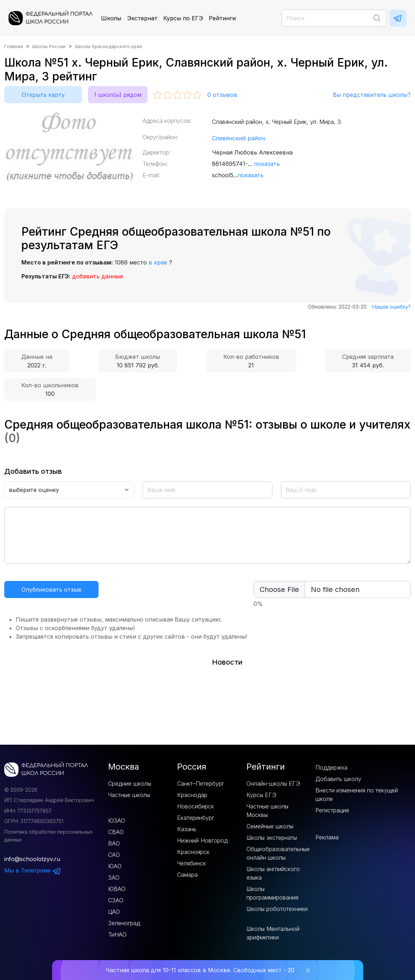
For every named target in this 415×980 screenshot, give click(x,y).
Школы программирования (272, 893)
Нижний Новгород (202, 840)
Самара (187, 875)
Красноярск (193, 852)
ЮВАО (117, 889)
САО (114, 855)
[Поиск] (334, 18)
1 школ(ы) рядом (118, 95)
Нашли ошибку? (392, 307)
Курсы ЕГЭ (261, 795)
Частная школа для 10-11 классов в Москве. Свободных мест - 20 (200, 970)
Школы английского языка (273, 873)
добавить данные (98, 276)
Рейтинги (222, 18)
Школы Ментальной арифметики (273, 933)
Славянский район (238, 138)
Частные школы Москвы (267, 811)
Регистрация (332, 810)
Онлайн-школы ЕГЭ (273, 784)
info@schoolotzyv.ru (32, 859)
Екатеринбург (196, 818)
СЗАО (116, 900)
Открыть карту (43, 95)
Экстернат (142, 18)
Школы (111, 18)
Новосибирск (196, 806)
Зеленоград (124, 923)
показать (267, 164)
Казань (187, 829)
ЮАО (115, 866)
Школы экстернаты (272, 838)
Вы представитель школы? (372, 95)
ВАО (114, 843)
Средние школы (130, 784)
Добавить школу (338, 779)
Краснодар (192, 795)
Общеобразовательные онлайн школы (278, 853)
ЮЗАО (117, 821)
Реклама (327, 837)
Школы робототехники (277, 909)
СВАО (116, 832)
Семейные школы (270, 826)
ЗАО (114, 877)
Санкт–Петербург (201, 784)
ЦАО (114, 912)
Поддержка (331, 767)
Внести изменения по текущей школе (357, 795)
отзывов (222, 95)
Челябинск (191, 863)
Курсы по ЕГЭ (183, 18)
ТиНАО (117, 934)
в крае (158, 262)
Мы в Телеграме (33, 870)
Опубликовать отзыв (51, 589)
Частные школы (129, 795)
